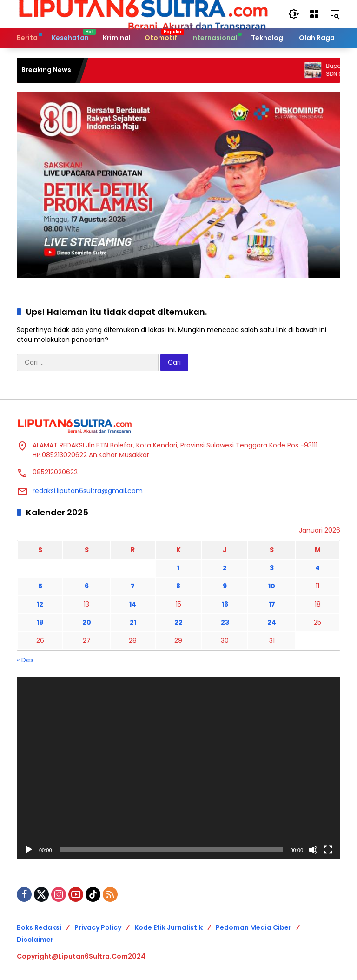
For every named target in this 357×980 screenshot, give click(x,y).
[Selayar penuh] (328, 850)
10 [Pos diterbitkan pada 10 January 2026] (272, 586)
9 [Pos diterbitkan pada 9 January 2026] (225, 586)
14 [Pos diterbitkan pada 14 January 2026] (133, 604)
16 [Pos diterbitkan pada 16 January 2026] (225, 604)
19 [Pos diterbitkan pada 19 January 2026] (40, 622)
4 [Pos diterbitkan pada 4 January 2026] (317, 568)
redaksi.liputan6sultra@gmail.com (88, 491)
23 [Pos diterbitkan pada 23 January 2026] (225, 622)
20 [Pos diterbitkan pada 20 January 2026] (87, 622)
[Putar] (29, 850)
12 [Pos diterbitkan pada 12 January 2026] (40, 604)
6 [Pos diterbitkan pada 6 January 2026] (87, 586)
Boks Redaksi (39, 927)
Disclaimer (35, 940)
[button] (294, 14)
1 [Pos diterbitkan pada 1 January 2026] (178, 568)
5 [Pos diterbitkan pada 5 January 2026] (40, 586)
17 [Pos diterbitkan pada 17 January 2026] (272, 604)
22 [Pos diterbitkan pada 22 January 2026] (178, 622)
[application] (178, 768)
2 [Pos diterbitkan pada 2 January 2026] (225, 568)
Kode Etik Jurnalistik (169, 927)
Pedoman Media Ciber (254, 927)
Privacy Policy (98, 927)
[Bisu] (313, 850)
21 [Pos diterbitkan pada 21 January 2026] (133, 622)
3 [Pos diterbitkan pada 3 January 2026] (272, 568)
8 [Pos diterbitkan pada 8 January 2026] (178, 586)
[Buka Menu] (314, 14)
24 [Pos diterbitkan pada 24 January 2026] (272, 622)
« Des (25, 660)
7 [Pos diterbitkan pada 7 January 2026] (133, 586)
